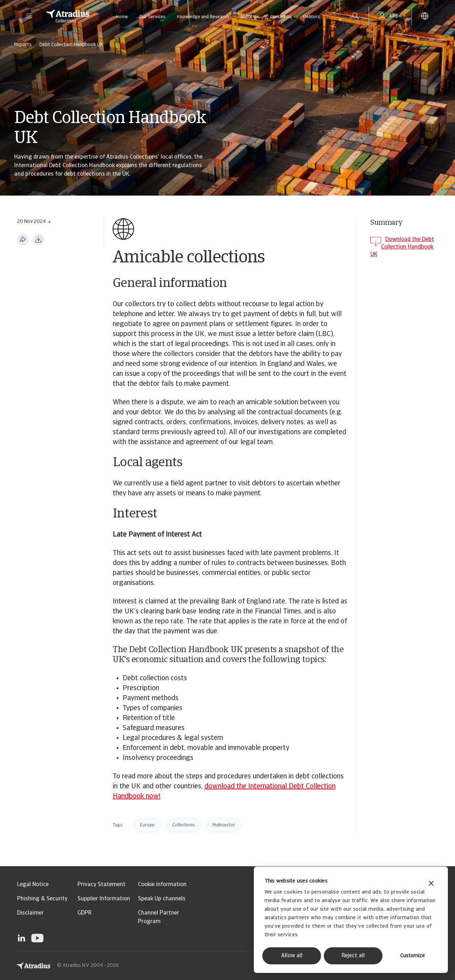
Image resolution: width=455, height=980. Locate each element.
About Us (250, 17)
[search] (355, 16)
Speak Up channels (162, 899)
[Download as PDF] (38, 240)
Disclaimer (30, 913)
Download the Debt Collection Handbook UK (402, 247)
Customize (413, 956)
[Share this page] (23, 240)
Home (122, 17)
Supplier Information (104, 899)
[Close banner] (431, 884)
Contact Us (281, 17)
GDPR (84, 913)
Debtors (312, 17)
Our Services (152, 17)
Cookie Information (162, 885)
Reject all (353, 956)
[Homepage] (68, 16)
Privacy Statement (101, 885)
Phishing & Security (42, 899)
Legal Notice (33, 885)
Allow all (292, 956)
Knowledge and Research (203, 17)
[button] (29, 16)
